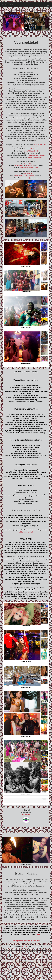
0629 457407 (19, 165)
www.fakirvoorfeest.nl (32, 151)
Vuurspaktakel (8, 5)
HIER (39, 934)
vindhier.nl (26, 815)
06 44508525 (30, 176)
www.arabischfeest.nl (35, 157)
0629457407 (19, 176)
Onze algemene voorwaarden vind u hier (26, 941)
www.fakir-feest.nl (40, 145)
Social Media (26, 810)
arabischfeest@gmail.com (29, 168)
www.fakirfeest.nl (32, 149)
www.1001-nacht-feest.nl (36, 155)
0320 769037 (27, 163)
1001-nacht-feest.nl (26, 532)
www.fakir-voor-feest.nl (32, 147)
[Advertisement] (26, 965)
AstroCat (25, 947)
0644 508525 (30, 165)
